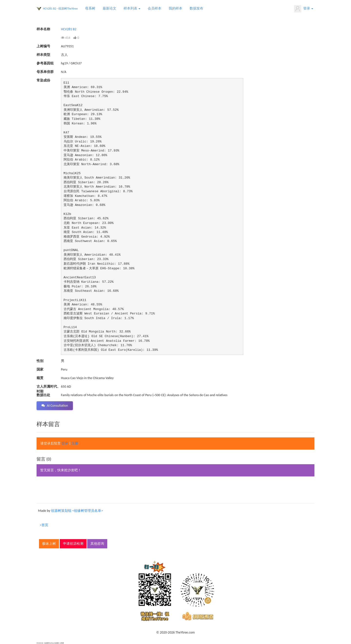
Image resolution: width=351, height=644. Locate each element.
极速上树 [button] (49, 544)
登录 (304, 9)
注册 (75, 443)
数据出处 (43, 395)
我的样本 (175, 8)
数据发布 (196, 8)
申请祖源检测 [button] (73, 544)
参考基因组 (45, 63)
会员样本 (155, 8)
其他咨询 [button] (97, 544)
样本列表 (132, 8)
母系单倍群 (45, 72)
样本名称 (43, 29)
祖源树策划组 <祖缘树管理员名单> (77, 511)
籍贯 (40, 378)
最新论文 (109, 8)
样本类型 (43, 55)
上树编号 (43, 46)
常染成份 (43, 80)
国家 (40, 369)
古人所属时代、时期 (49, 387)
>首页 (44, 525)
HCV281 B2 (69, 29)
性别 (40, 361)
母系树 (90, 8)
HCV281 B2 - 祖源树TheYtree (60, 9)
